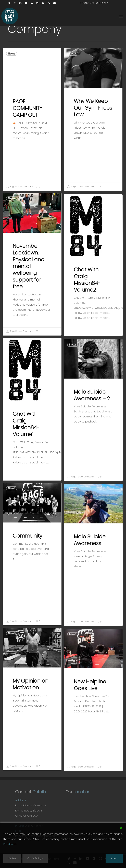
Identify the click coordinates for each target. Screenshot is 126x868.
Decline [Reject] (12, 858)
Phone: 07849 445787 (94, 3)
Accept (114, 858)
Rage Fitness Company (19, 187)
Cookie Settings (35, 858)
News (12, 54)
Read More (10, 844)
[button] (121, 16)
